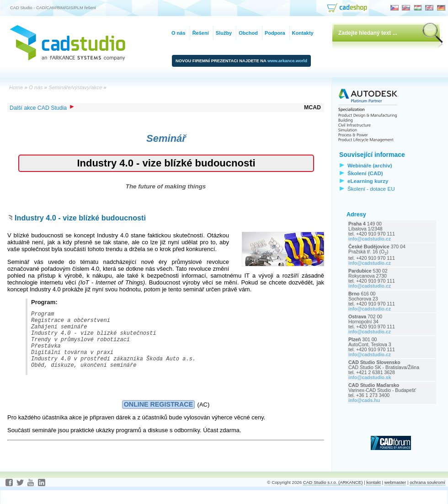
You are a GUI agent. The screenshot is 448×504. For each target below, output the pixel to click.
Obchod (248, 33)
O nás (179, 33)
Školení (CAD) (365, 173)
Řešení (201, 33)
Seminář (166, 138)
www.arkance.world (287, 61)
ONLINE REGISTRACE (158, 418)
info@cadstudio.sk (370, 378)
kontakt (373, 496)
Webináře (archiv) (370, 165)
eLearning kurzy (368, 181)
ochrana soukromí (427, 496)
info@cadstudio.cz (370, 239)
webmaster (395, 496)
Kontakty (303, 33)
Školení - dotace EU (371, 189)
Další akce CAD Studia (42, 108)
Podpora (275, 33)
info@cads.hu (364, 400)
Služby (224, 33)
